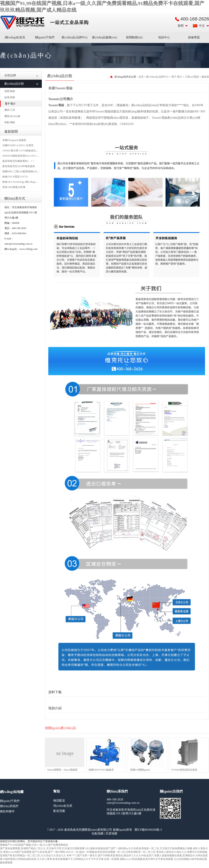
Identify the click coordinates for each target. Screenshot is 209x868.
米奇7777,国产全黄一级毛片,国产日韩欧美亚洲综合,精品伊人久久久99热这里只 (110, 855)
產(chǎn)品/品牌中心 (75, 37)
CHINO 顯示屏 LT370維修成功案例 (22, 151)
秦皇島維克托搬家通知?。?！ (18, 161)
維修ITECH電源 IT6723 (15, 177)
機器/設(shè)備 (12, 116)
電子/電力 (10, 104)
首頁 (141, 77)
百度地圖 (111, 833)
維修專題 (194, 37)
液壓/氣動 (10, 91)
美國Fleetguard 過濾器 (14, 140)
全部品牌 (21, 75)
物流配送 (59, 801)
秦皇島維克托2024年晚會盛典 (19, 166)
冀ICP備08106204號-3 (148, 830)
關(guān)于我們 (45, 37)
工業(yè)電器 (192, 77)
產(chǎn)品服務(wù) (104, 37)
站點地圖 (98, 833)
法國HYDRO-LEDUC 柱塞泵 (18, 145)
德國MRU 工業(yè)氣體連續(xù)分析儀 (23, 171)
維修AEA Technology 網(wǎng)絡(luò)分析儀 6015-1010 (32, 182)
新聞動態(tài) (134, 37)
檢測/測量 (10, 97)
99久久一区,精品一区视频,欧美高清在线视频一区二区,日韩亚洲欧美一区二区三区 (111, 852)
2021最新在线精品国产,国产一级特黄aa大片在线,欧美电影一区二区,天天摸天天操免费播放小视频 (139, 848)
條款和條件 (7, 811)
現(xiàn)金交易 (63, 806)
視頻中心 (164, 37)
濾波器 (205, 77)
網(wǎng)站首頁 (15, 37)
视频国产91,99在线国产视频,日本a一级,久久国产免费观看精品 (34, 845)
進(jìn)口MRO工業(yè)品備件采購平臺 (46, 23)
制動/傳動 (10, 122)
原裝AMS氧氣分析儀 (14, 187)
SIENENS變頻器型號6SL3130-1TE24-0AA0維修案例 (31, 156)
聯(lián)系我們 (9, 806)
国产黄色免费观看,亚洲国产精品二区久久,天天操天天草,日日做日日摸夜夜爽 (42, 848)
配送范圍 (59, 811)
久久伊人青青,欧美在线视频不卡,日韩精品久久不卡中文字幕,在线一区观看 (78, 859)
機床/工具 (10, 110)
